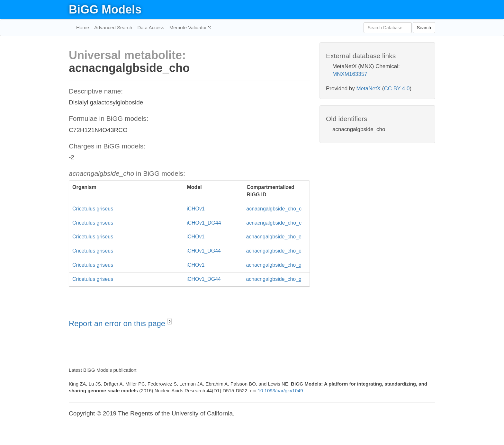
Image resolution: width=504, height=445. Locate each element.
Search (424, 28)
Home (83, 27)
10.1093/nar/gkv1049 (280, 391)
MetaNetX (369, 89)
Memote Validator (189, 27)
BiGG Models (105, 9)
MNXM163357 (350, 74)
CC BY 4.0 (397, 89)
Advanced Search (113, 27)
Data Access (151, 27)
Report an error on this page (118, 323)
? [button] (170, 322)
